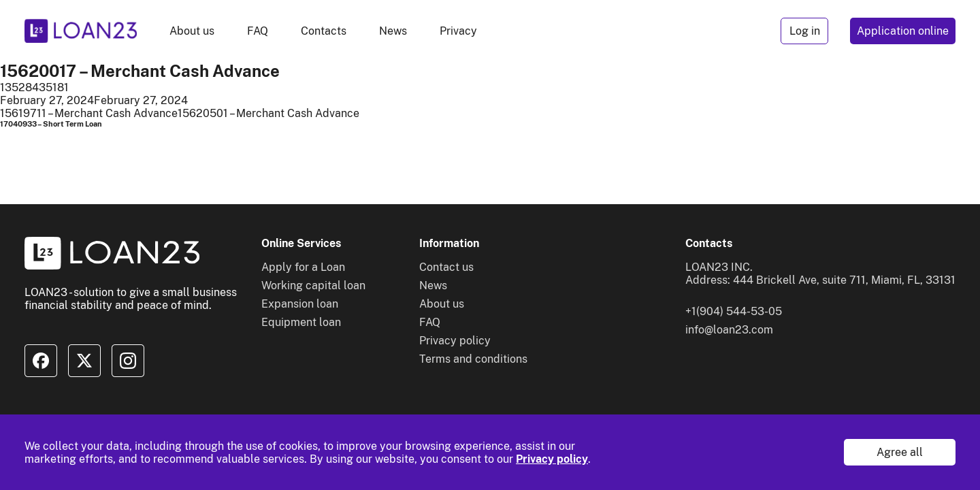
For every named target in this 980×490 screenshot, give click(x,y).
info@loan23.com (729, 330)
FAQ (258, 31)
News (393, 31)
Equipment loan (301, 322)
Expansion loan (300, 304)
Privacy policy (552, 459)
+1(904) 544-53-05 (734, 311)
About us (192, 31)
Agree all (900, 452)
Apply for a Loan (303, 267)
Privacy (458, 31)
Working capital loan (313, 285)
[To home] (81, 31)
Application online (903, 31)
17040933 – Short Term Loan (51, 124)
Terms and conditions (473, 359)
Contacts (324, 31)
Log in (805, 31)
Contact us (446, 267)
